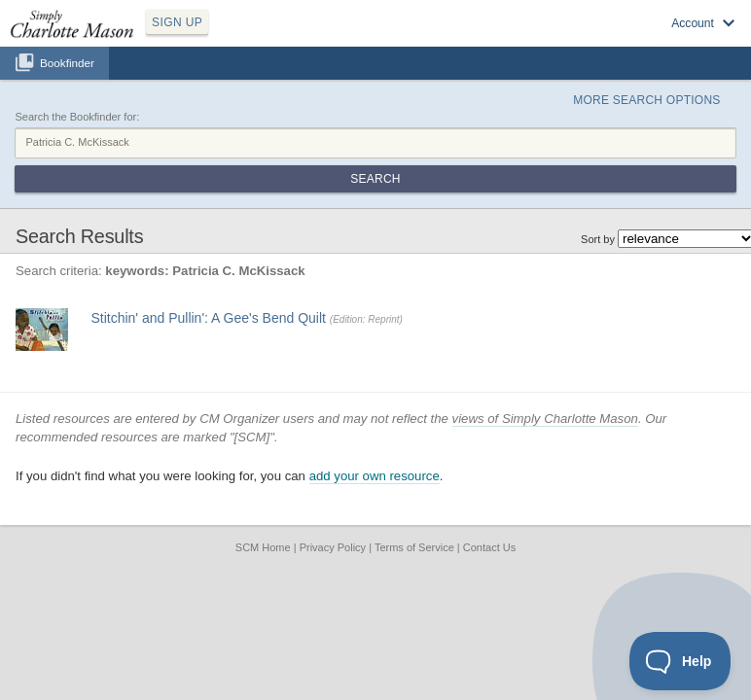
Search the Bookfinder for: (77, 117)
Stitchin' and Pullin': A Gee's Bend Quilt (208, 318)
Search (375, 179)
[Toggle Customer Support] (680, 661)
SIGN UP (177, 22)
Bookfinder (67, 63)
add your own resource (375, 476)
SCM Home (263, 547)
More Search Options (646, 100)
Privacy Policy (333, 547)
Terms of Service (414, 547)
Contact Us (489, 547)
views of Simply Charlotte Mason (545, 419)
